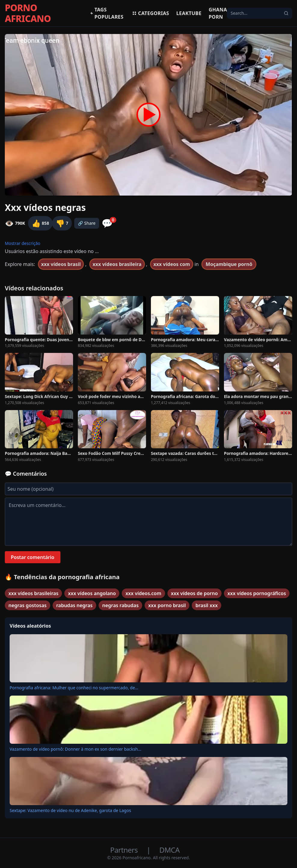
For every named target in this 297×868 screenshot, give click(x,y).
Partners (125, 850)
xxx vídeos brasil (61, 264)
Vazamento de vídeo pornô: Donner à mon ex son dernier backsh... (75, 749)
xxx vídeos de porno (194, 593)
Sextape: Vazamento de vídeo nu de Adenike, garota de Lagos (70, 810)
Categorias (150, 13)
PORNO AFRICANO (28, 13)
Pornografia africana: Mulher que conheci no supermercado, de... (74, 688)
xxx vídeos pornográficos (257, 593)
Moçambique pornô (229, 264)
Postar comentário (33, 557)
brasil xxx (207, 605)
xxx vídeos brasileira (117, 264)
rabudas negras (74, 605)
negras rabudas (120, 605)
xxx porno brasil (167, 605)
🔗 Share (87, 223)
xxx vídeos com (172, 264)
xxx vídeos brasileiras (33, 593)
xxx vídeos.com (143, 593)
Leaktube (189, 13)
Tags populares (107, 13)
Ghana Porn (218, 13)
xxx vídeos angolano (92, 593)
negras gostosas (28, 605)
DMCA (169, 850)
